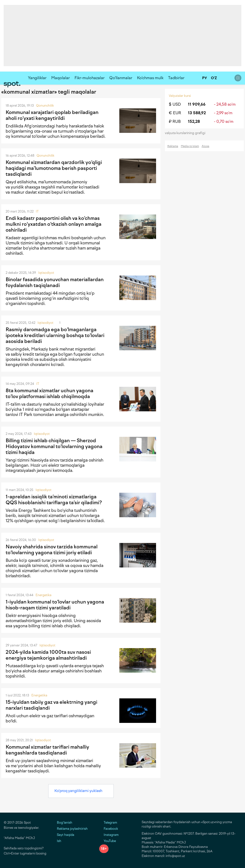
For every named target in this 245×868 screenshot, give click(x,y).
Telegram (108, 823)
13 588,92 (197, 113)
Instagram (109, 835)
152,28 (194, 121)
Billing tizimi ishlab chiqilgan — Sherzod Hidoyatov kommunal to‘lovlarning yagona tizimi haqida (54, 446)
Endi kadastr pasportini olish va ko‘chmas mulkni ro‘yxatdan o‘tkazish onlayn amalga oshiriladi (54, 224)
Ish (59, 841)
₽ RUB (175, 121)
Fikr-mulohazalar (90, 78)
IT (37, 211)
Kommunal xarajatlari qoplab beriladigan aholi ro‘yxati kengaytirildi (52, 115)
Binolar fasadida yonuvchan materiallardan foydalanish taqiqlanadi (55, 282)
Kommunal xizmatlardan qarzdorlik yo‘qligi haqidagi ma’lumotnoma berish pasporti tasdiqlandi (54, 168)
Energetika (43, 595)
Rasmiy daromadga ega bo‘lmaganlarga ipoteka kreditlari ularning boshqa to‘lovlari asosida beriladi (55, 335)
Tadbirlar (176, 78)
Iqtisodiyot (46, 273)
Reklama (173, 146)
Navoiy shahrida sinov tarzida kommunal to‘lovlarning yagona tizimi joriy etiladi (52, 550)
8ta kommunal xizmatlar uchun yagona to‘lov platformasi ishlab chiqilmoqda (49, 393)
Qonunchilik (45, 106)
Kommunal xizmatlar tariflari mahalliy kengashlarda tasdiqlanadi (47, 750)
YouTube (108, 841)
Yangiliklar (37, 78)
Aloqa (205, 146)
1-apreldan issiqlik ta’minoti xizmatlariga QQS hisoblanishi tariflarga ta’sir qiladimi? (54, 500)
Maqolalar (61, 78)
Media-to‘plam (190, 146)
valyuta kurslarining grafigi (187, 133)
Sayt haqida (66, 835)
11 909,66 (197, 104)
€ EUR (175, 113)
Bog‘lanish (65, 823)
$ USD (175, 104)
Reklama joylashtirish (72, 829)
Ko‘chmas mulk (150, 78)
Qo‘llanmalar (121, 78)
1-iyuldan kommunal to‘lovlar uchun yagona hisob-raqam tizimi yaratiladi (55, 605)
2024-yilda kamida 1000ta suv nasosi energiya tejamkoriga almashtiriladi (48, 655)
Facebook (109, 829)
